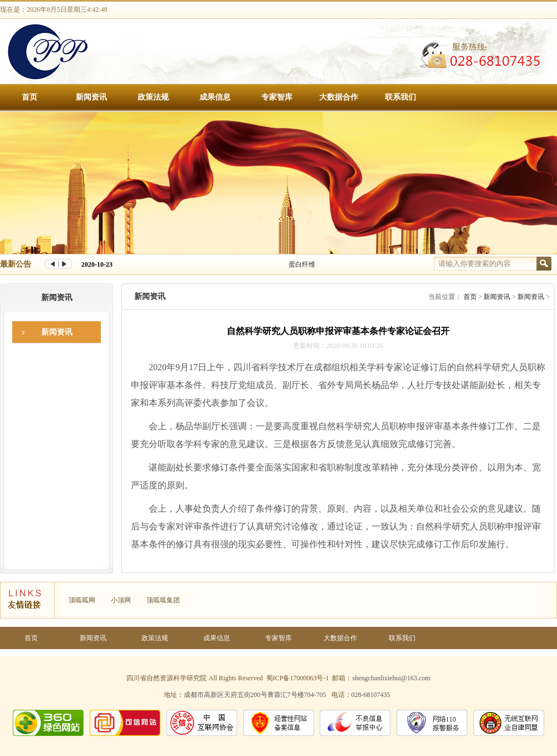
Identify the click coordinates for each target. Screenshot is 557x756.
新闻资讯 (91, 97)
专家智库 (277, 97)
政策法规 (153, 97)
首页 (30, 97)
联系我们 (400, 97)
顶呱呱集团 (163, 600)
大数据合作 (339, 97)
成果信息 (215, 97)
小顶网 (121, 600)
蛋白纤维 (302, 264)
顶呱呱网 (82, 600)
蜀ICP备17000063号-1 (298, 678)
